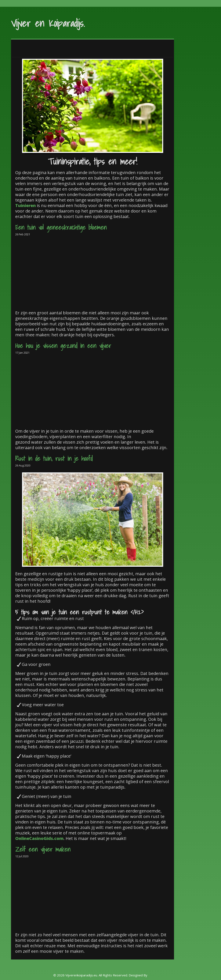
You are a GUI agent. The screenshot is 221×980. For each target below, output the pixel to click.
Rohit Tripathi (158, 975)
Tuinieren (26, 205)
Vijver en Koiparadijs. (48, 23)
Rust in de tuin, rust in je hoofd (54, 458)
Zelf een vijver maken (43, 849)
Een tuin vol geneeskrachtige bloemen (61, 227)
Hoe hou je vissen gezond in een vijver (63, 346)
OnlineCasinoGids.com (39, 838)
